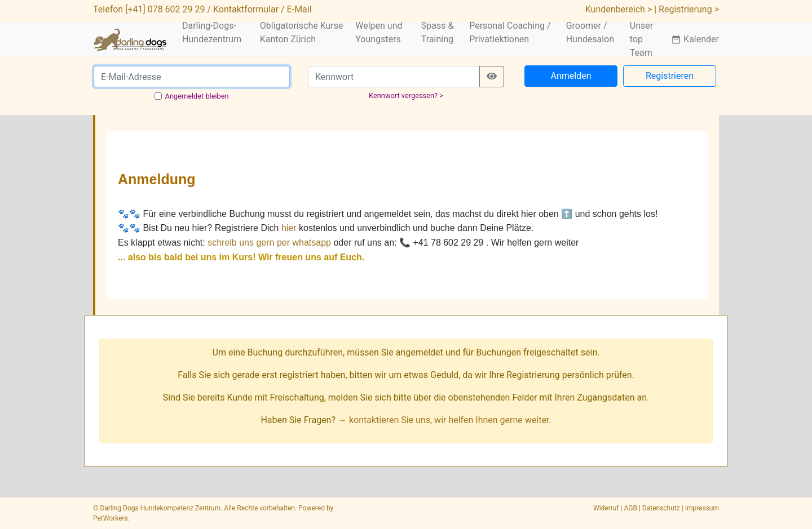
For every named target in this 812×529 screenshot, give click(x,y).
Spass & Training (438, 32)
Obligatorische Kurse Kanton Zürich (302, 32)
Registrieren (670, 76)
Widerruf (606, 508)
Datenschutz (661, 508)
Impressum (702, 508)
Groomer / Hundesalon (590, 32)
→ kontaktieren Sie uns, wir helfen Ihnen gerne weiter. (445, 420)
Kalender (695, 39)
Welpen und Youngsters (379, 32)
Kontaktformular (246, 9)
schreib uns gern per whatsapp (269, 243)
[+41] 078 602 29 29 (165, 9)
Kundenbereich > (619, 9)
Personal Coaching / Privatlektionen (510, 32)
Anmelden (571, 76)
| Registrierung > (687, 9)
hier (289, 228)
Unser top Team (641, 39)
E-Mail (299, 9)
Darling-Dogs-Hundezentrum (212, 32)
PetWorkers (111, 518)
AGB (631, 508)
